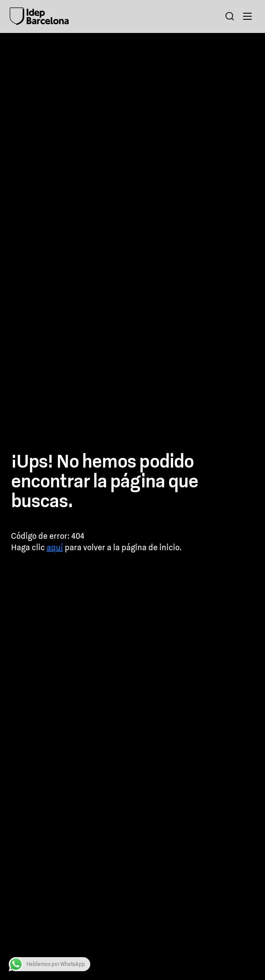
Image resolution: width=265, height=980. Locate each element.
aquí (55, 547)
